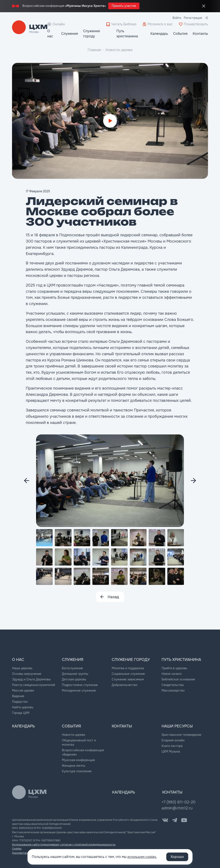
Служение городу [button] (92, 34)
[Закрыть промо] (204, 6)
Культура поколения (77, 770)
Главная (94, 50)
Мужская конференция (78, 759)
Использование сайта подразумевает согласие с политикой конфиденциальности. (64, 844)
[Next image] (27, 481)
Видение (18, 696)
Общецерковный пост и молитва (79, 742)
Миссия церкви (23, 690)
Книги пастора (172, 745)
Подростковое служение (80, 684)
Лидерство (20, 701)
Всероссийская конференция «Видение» (83, 751)
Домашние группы (75, 673)
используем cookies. (144, 857)
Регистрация (193, 18)
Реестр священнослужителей (34, 684)
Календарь (159, 34)
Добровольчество (125, 684)
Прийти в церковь (174, 668)
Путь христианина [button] (127, 34)
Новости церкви (119, 50)
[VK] (165, 819)
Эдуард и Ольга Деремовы (31, 679)
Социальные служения (128, 673)
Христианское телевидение (181, 734)
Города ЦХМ (21, 712)
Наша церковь (22, 668)
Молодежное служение (79, 690)
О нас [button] (50, 34)
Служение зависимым (128, 679)
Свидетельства (173, 684)
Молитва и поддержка (128, 668)
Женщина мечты (74, 765)
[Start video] (110, 121)
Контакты (200, 34)
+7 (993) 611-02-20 (179, 801)
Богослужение (72, 668)
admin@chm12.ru (177, 807)
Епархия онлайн (173, 739)
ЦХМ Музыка (171, 751)
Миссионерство (173, 690)
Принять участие (124, 6)
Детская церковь (74, 679)
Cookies (17, 848)
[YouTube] (184, 819)
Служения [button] (70, 34)
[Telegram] (175, 819)
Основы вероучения (27, 673)
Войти (177, 18)
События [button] (180, 34)
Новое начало (172, 673)
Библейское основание (178, 679)
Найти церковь (23, 707)
